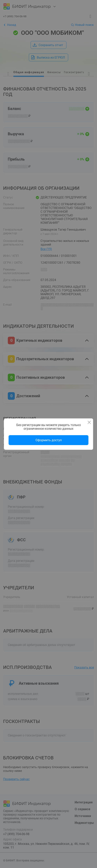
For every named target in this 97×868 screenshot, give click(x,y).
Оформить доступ (49, 440)
